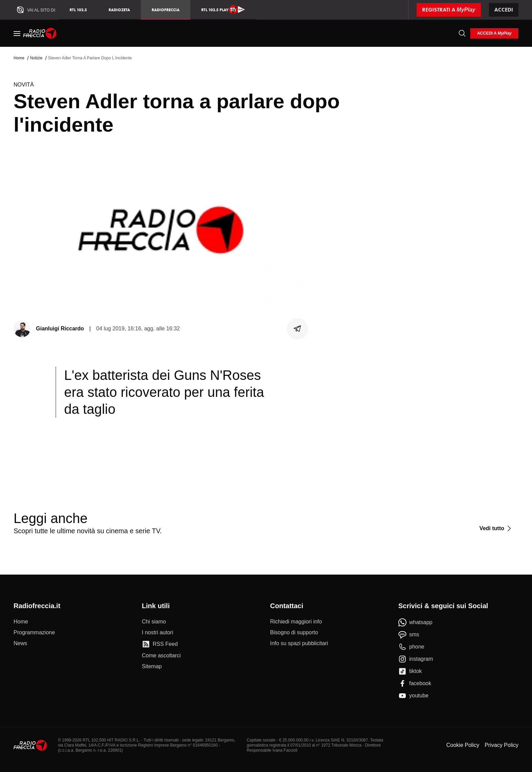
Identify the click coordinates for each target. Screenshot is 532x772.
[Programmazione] (34, 633)
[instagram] (416, 659)
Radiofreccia (166, 10)
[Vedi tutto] (496, 528)
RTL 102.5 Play (223, 9)
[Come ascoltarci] (161, 656)
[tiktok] (410, 671)
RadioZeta (119, 10)
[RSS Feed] (160, 644)
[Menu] (17, 33)
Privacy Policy (501, 745)
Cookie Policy (463, 745)
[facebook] (415, 683)
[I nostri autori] (157, 633)
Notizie (36, 58)
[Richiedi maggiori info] (296, 622)
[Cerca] (462, 33)
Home (19, 58)
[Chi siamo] (154, 622)
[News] (20, 643)
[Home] (40, 33)
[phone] (411, 647)
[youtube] (413, 696)
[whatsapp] (415, 622)
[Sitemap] (152, 667)
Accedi (504, 10)
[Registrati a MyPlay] (449, 10)
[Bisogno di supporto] (294, 633)
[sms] (409, 635)
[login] (494, 33)
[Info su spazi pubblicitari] (299, 643)
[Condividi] (298, 329)
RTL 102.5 (78, 10)
